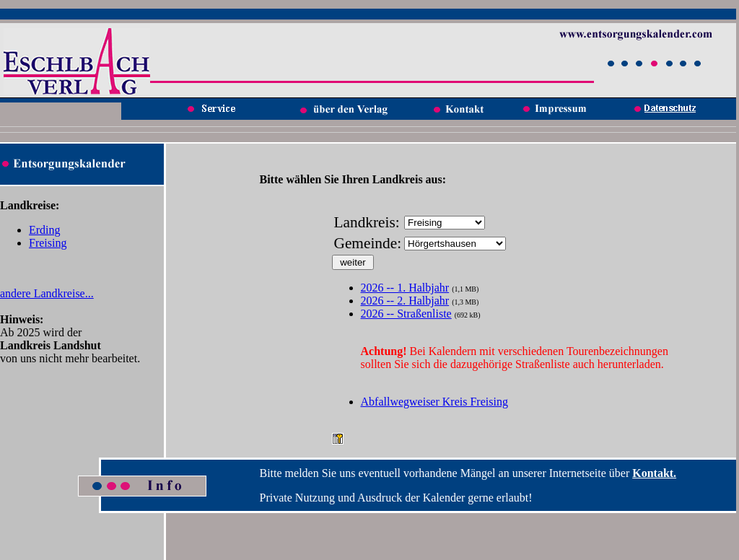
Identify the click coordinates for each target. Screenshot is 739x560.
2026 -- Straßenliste (406, 314)
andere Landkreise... (47, 293)
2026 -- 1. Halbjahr (405, 288)
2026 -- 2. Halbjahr (405, 301)
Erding (45, 230)
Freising (48, 243)
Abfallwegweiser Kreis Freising (434, 402)
